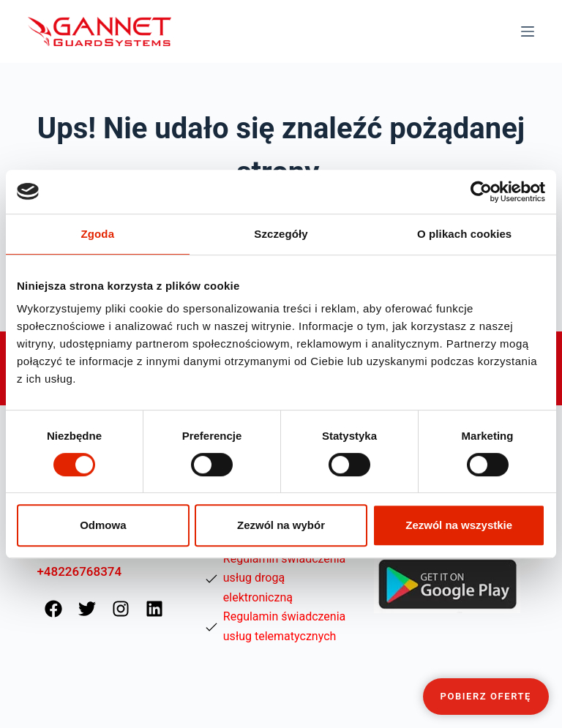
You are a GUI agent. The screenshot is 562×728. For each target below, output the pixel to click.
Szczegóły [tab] (281, 234)
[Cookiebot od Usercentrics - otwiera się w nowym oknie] (481, 192)
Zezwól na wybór (281, 525)
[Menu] (528, 31)
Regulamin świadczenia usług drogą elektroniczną (284, 578)
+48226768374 (79, 571)
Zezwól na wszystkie (459, 525)
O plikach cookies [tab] (464, 234)
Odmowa (103, 525)
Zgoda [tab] (98, 234)
